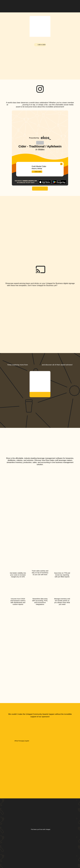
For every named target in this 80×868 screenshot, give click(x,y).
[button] (74, 5)
